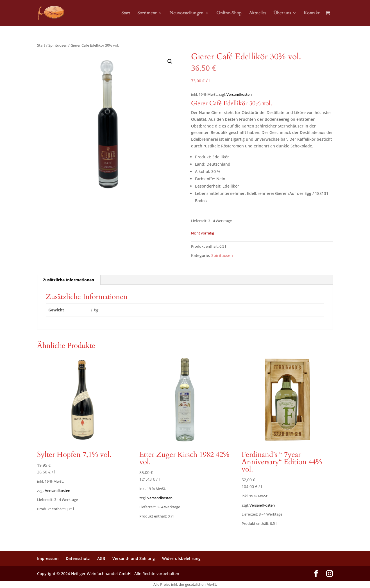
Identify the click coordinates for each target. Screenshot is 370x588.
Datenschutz (78, 558)
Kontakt (312, 13)
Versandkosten (239, 94)
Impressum (48, 558)
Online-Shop (229, 13)
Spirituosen (58, 45)
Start (126, 13)
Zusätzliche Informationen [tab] (69, 280)
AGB (101, 558)
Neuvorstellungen (186, 13)
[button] (170, 61)
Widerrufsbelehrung (181, 558)
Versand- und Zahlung (134, 558)
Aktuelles (257, 13)
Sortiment (147, 13)
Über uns (282, 13)
